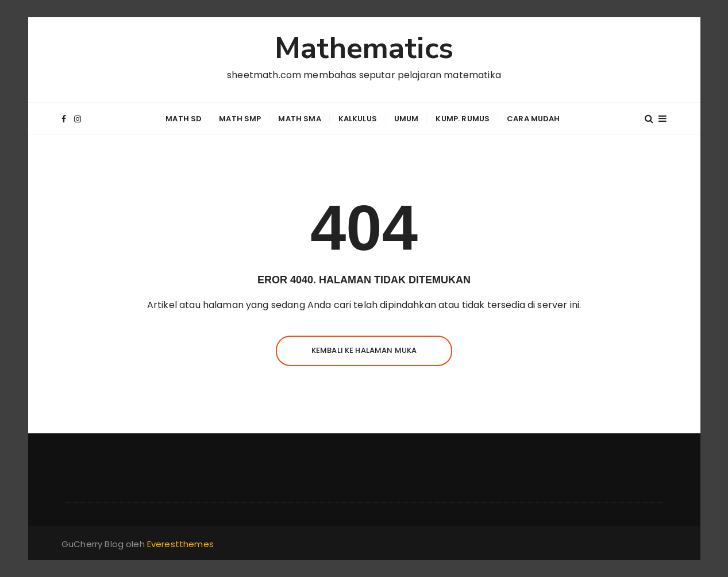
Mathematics (364, 48)
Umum (407, 119)
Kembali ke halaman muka (364, 350)
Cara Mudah (534, 119)
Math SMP (240, 119)
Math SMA (299, 119)
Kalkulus (358, 119)
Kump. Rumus (463, 119)
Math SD (184, 119)
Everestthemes (180, 544)
